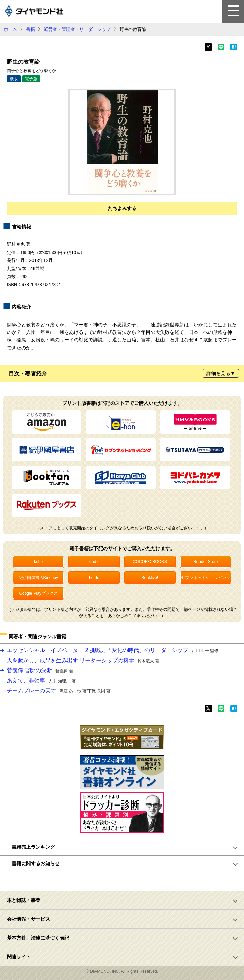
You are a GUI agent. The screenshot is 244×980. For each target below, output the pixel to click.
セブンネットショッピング (206, 578)
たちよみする (122, 208)
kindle (94, 562)
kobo (38, 562)
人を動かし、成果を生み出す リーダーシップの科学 (83, 660)
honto (94, 578)
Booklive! (150, 578)
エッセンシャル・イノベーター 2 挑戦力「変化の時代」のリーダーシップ (113, 650)
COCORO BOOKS (150, 562)
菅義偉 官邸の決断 (40, 670)
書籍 (30, 29)
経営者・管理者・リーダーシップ (77, 29)
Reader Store (206, 562)
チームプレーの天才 (59, 691)
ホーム (10, 29)
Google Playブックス (38, 593)
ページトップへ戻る (126, 881)
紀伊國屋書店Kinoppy (38, 578)
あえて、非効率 (41, 681)
